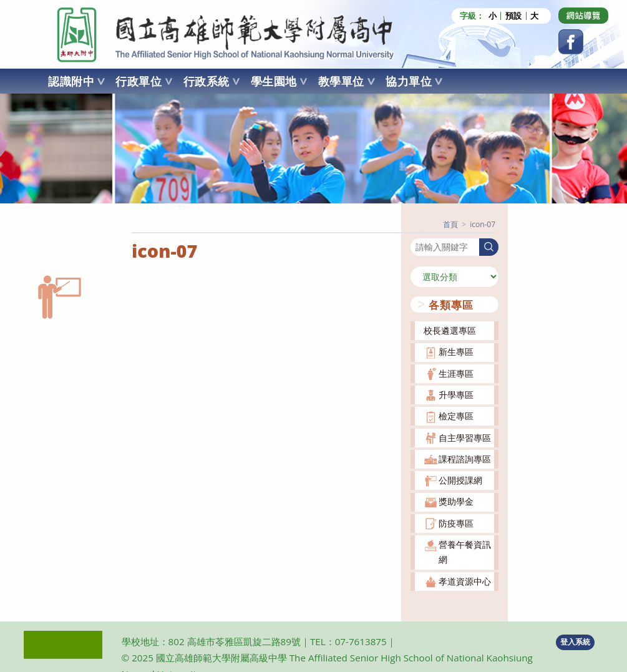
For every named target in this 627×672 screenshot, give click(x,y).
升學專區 (456, 394)
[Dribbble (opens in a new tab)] (583, 16)
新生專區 (456, 352)
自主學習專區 (465, 437)
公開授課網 (460, 480)
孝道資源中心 (465, 581)
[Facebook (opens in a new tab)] (571, 42)
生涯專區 (456, 373)
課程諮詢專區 (465, 458)
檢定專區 (456, 415)
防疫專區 (456, 523)
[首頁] (450, 224)
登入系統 (575, 641)
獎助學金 (456, 501)
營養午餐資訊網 (465, 551)
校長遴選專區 (450, 330)
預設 (513, 16)
